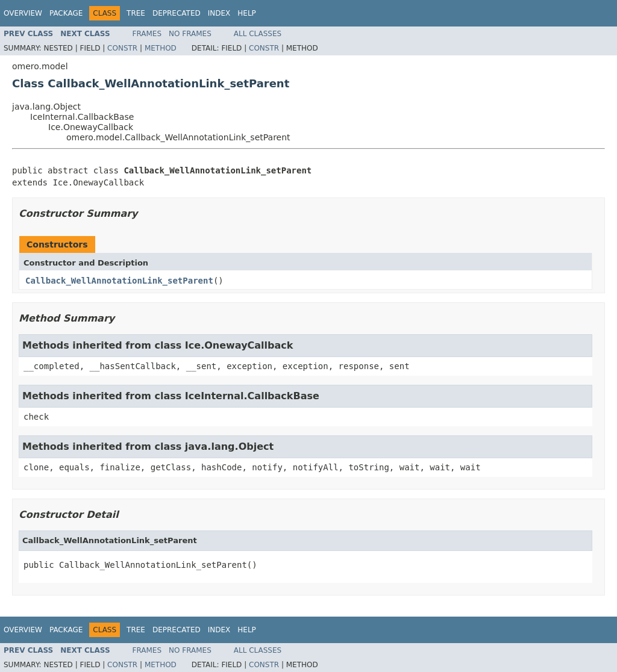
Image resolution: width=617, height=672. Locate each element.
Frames (147, 34)
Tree (136, 13)
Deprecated (177, 13)
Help (247, 13)
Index (219, 13)
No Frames (190, 34)
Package (66, 13)
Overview (23, 13)
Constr (122, 48)
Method (161, 48)
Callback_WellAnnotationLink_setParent (119, 281)
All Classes (258, 34)
